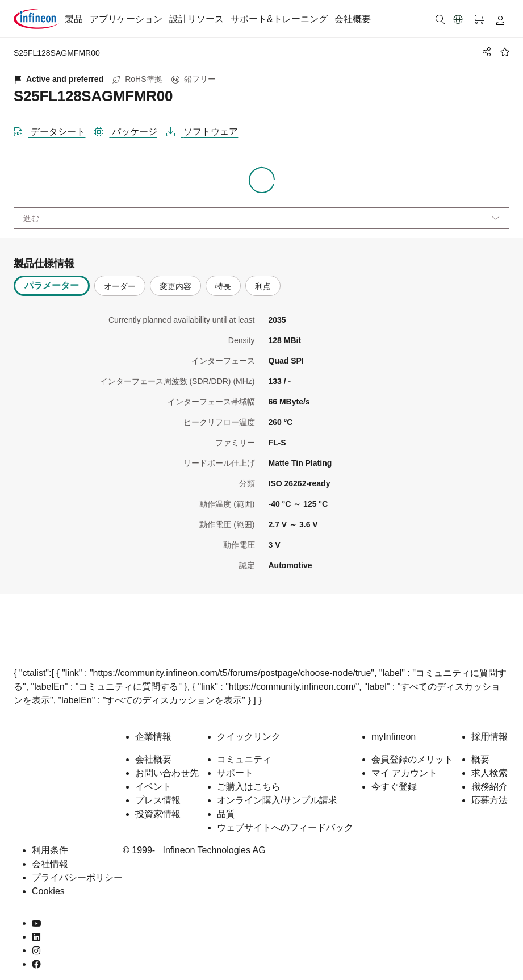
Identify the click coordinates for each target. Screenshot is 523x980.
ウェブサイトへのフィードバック (285, 827)
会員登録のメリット (412, 759)
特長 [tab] (223, 286)
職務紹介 (489, 787)
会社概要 (353, 19)
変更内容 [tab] (175, 286)
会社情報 (50, 864)
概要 (480, 759)
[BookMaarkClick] (505, 52)
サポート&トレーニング (279, 19)
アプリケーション (126, 19)
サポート (235, 773)
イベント (153, 787)
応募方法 (489, 800)
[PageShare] (485, 52)
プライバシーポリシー (77, 877)
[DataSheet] (54, 130)
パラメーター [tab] (52, 285)
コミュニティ (244, 759)
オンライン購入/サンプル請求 (277, 800)
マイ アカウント (404, 773)
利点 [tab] (263, 286)
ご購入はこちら (249, 787)
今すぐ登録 (394, 787)
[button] (458, 19)
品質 (226, 814)
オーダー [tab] (120, 286)
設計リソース (196, 19)
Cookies (48, 891)
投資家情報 (158, 814)
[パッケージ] (130, 130)
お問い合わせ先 (167, 773)
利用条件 (50, 850)
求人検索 (489, 773)
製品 (74, 19)
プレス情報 (158, 800)
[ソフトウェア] (207, 130)
